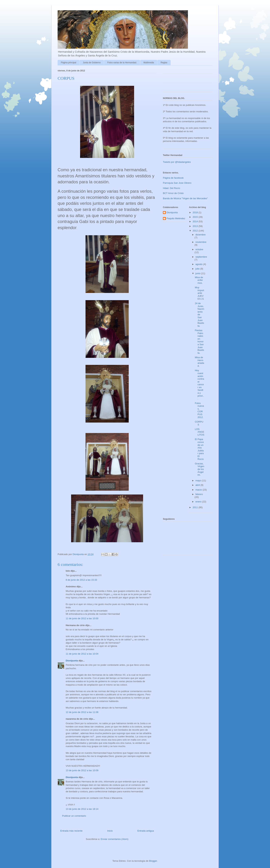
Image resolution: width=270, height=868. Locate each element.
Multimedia (149, 63)
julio (198, 269)
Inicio (110, 831)
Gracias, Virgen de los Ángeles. (199, 469)
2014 (196, 221)
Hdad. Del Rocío (171, 188)
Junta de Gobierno (92, 63)
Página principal (68, 63)
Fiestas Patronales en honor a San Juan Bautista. (199, 342)
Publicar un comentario (74, 816)
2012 (196, 231)
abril (198, 485)
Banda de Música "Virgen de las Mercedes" (185, 198)
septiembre (201, 257)
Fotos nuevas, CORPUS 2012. (199, 410)
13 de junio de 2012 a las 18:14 (82, 809)
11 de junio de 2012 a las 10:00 (82, 618)
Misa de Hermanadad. (199, 362)
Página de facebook (173, 178)
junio (198, 273)
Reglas (164, 63)
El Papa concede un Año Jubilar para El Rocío (199, 449)
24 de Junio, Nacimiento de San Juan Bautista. (199, 315)
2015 (196, 217)
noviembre (201, 242)
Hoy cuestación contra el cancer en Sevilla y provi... (199, 384)
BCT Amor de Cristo (173, 193)
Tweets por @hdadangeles (177, 162)
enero (199, 502)
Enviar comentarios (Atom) (114, 839)
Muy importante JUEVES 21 (199, 293)
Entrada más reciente (71, 831)
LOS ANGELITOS (199, 432)
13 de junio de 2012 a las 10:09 (82, 770)
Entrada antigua (146, 831)
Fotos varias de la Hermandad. (122, 63)
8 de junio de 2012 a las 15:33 (81, 580)
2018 (196, 212)
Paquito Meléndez (176, 218)
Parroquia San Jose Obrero (177, 183)
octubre (199, 249)
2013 (196, 226)
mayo (199, 481)
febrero (199, 494)
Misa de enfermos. (199, 280)
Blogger (153, 861)
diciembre (201, 235)
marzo (199, 490)
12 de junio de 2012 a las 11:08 (82, 712)
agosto (199, 264)
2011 (196, 507)
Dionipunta (72, 661)
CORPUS (199, 423)
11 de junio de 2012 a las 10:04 (82, 654)
